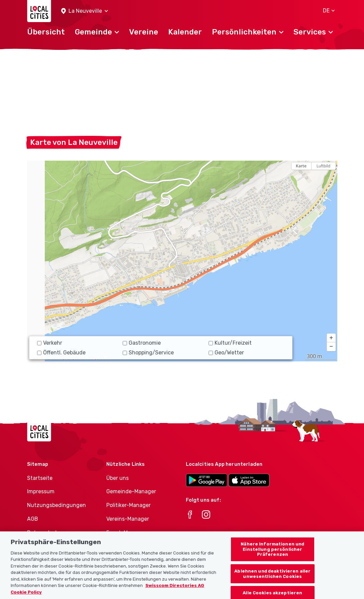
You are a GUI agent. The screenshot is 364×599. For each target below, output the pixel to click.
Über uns (117, 478)
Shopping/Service (148, 353)
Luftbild (323, 166)
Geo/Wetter (226, 353)
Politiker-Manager (129, 505)
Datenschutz (44, 533)
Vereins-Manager (128, 519)
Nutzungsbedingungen (56, 505)
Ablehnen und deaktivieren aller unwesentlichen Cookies (272, 581)
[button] (85, 11)
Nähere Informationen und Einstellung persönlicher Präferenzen (272, 557)
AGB (33, 519)
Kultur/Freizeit (230, 343)
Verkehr (50, 343)
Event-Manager (126, 533)
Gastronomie (142, 343)
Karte (301, 166)
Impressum (41, 491)
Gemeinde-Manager (131, 491)
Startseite (40, 478)
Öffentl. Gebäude (61, 353)
